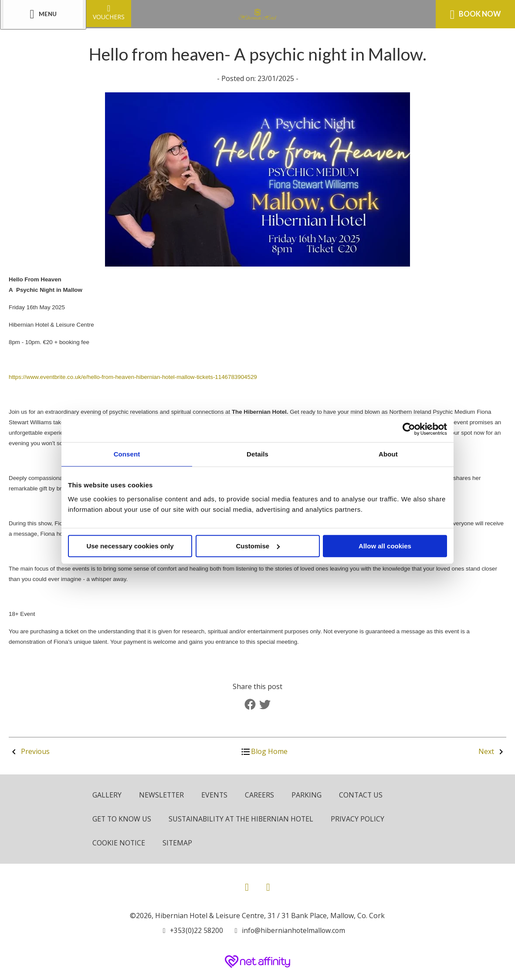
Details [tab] (257, 454)
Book (475, 14)
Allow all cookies (385, 546)
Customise (258, 546)
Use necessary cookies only (130, 546)
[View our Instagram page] (268, 885)
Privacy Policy (361, 818)
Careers (261, 795)
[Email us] (289, 929)
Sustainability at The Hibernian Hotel (243, 818)
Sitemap (178, 842)
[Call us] (191, 929)
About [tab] (388, 454)
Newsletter (162, 795)
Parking (308, 795)
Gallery (107, 795)
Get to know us (122, 818)
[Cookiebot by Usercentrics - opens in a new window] (409, 429)
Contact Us (363, 795)
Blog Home (264, 751)
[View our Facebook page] (247, 885)
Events (215, 795)
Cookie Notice (119, 842)
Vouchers (109, 12)
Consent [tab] (127, 454)
